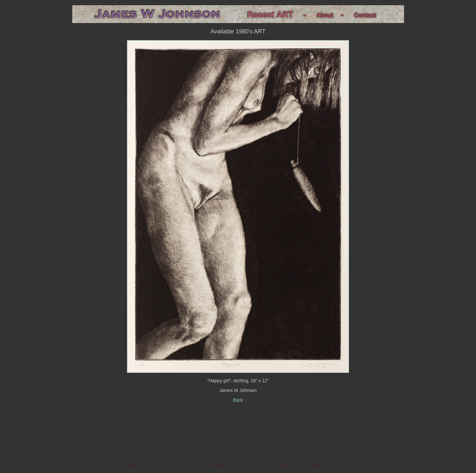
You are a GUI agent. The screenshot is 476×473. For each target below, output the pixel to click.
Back (238, 400)
